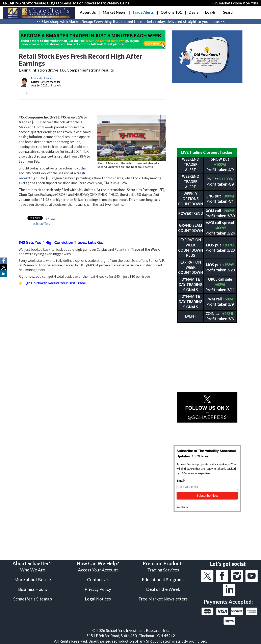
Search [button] (229, 12)
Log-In (211, 12)
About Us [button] (88, 12)
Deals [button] (193, 12)
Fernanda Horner (41, 78)
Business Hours (33, 589)
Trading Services (163, 570)
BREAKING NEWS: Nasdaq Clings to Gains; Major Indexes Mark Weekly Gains (66, 3)
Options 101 (171, 12)
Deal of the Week (163, 589)
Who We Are (33, 570)
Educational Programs (163, 580)
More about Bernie (33, 580)
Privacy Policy (98, 589)
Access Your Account (98, 570)
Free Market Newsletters (163, 599)
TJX (25, 92)
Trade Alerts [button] (143, 12)
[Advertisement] (207, 115)
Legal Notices (98, 599)
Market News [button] (114, 12)
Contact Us (98, 580)
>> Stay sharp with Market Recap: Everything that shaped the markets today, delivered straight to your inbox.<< (131, 22)
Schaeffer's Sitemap (33, 599)
